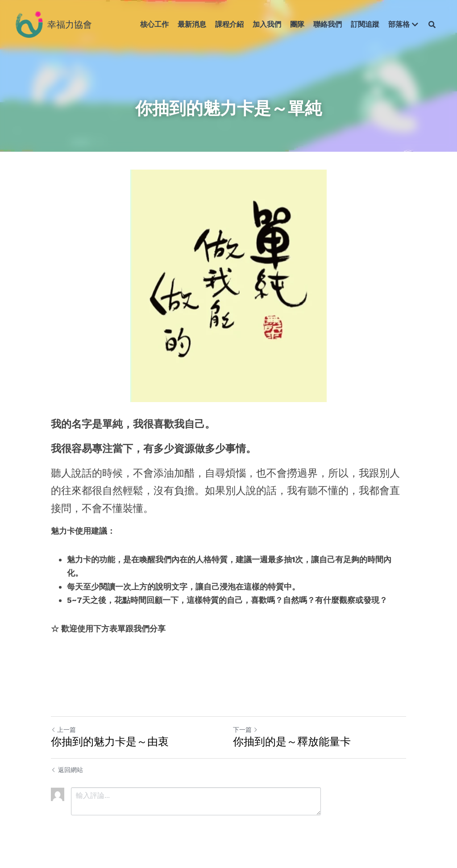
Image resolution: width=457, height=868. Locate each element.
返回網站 (67, 770)
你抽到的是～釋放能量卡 (292, 742)
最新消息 (192, 24)
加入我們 (267, 24)
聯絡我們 (328, 24)
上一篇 (63, 730)
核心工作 (154, 24)
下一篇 (245, 730)
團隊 (297, 24)
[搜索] (432, 25)
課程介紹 (229, 24)
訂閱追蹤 (365, 24)
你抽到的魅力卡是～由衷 (110, 742)
